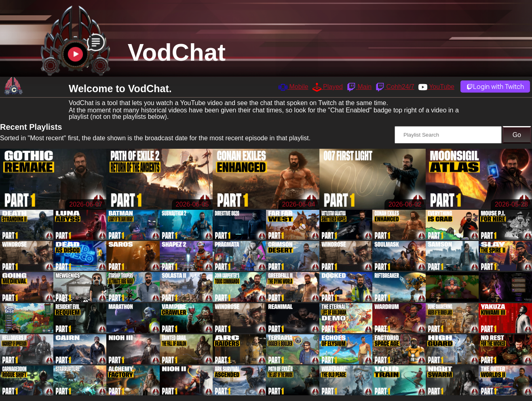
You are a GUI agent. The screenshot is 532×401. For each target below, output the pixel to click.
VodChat (177, 52)
